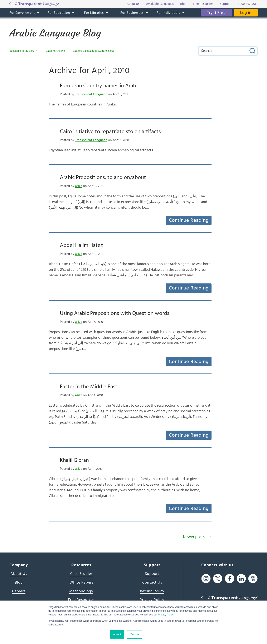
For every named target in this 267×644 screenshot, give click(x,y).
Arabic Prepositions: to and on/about (103, 177)
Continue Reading (189, 220)
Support (152, 574)
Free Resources (81, 600)
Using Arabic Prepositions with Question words (115, 313)
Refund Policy (152, 591)
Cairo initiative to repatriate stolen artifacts (110, 132)
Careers (19, 591)
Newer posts (194, 537)
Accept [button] (117, 634)
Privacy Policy (166, 615)
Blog (19, 583)
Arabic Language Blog (55, 33)
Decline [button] (135, 634)
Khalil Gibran (74, 460)
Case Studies (81, 574)
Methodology (81, 591)
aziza (79, 186)
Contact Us (152, 583)
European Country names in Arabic (100, 86)
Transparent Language (91, 94)
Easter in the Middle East (89, 387)
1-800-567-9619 (248, 4)
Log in (246, 13)
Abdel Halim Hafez (81, 245)
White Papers (81, 583)
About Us (19, 574)
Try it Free (216, 13)
